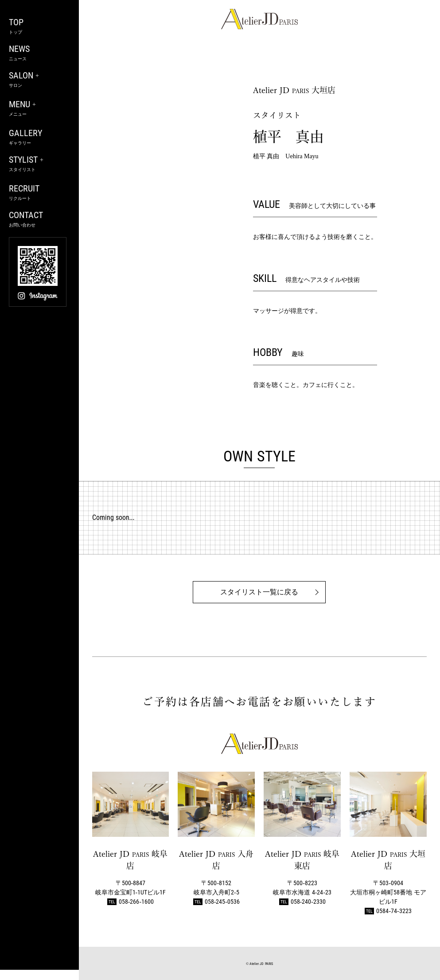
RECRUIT (39, 193)
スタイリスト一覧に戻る (259, 592)
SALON (39, 80)
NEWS (39, 53)
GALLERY (39, 137)
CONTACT (39, 219)
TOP (39, 26)
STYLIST (39, 164)
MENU (39, 108)
